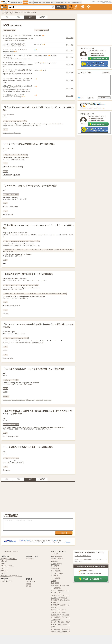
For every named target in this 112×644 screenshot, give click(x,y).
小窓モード (71, 7)
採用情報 (29, 586)
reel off (5, 214)
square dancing (18, 167)
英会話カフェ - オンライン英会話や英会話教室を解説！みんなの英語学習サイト (60, 617)
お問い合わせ (30, 559)
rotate (10, 305)
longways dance (8, 133)
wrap (16, 206)
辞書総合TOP (4, 571)
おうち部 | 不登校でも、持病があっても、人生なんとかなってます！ (60, 624)
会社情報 (29, 584)
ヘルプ (2, 573)
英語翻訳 (48, 2)
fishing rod (39, 400)
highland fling (7, 175)
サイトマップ (4, 568)
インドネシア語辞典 (57, 573)
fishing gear (11, 400)
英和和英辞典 (14, 2)
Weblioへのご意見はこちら (83, 556)
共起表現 (31, 2)
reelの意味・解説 (25, 12)
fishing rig (29, 400)
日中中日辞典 (55, 566)
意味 (7, 17)
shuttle (11, 358)
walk (4, 263)
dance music (7, 470)
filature (5, 358)
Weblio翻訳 (106, 73)
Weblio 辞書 (5, 12)
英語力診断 (42, 2)
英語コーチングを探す (66, 2)
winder (5, 350)
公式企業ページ (30, 581)
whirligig (6, 313)
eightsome (16, 175)
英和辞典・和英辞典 (15, 12)
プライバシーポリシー (7, 566)
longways (17, 133)
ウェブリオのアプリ (6, 581)
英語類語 (26, 2)
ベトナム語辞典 (56, 578)
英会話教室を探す (77, 2)
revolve (5, 305)
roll (4, 206)
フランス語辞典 (56, 571)
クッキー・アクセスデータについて (11, 576)
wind (7, 206)
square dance (7, 167)
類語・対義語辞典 (56, 556)
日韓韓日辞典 (55, 568)
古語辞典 (54, 581)
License (54, 540)
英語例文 (20, 2)
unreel (10, 214)
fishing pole (47, 400)
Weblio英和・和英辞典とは (9, 559)
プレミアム (76, 8)
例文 (19, 17)
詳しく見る (70, 38)
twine (12, 206)
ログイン (82, 8)
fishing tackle (20, 400)
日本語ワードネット (25, 540)
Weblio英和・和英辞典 (11, 551)
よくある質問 (98, 560)
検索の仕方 (4, 561)
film (4, 436)
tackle (5, 400)
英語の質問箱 (55, 583)
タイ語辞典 (54, 576)
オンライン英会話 (55, 2)
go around (17, 305)
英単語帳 (36, 2)
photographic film (12, 436)
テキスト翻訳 (86, 72)
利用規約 (3, 563)
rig (34, 400)
